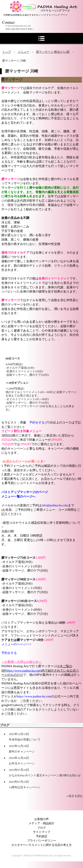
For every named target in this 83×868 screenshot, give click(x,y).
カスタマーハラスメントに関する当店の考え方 (41, 845)
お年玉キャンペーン (22, 763)
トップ (7, 52)
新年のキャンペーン (22, 751)
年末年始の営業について (25, 740)
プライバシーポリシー (42, 840)
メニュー (23, 52)
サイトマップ (42, 832)
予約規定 (42, 836)
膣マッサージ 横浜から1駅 (53, 52)
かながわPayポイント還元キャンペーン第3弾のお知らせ (45, 775)
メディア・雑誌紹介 (41, 823)
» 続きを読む (75, 796)
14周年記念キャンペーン (25, 787)
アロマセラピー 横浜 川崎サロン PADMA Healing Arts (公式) (43, 4)
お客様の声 (41, 819)
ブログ (5, 725)
